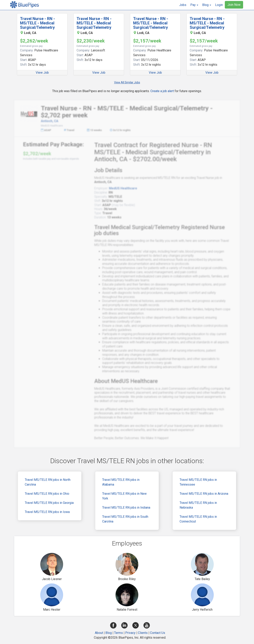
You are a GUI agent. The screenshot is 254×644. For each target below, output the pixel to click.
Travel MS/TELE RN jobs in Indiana (126, 508)
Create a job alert (162, 91)
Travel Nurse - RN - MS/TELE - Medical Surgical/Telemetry (38, 23)
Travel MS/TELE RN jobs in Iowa (47, 512)
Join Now (234, 5)
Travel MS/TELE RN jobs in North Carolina (48, 482)
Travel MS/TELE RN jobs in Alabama (121, 482)
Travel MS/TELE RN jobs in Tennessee (198, 482)
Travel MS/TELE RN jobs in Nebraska (198, 505)
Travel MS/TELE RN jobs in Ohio (47, 494)
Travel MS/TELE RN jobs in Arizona (204, 494)
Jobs (183, 5)
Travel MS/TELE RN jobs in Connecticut (198, 519)
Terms (118, 633)
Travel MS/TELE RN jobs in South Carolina (125, 519)
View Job (42, 73)
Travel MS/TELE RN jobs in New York (124, 496)
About (99, 633)
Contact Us (158, 633)
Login (219, 5)
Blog (109, 633)
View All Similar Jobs (127, 82)
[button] (194, 5)
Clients (143, 633)
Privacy (130, 633)
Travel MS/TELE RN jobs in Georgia (49, 503)
